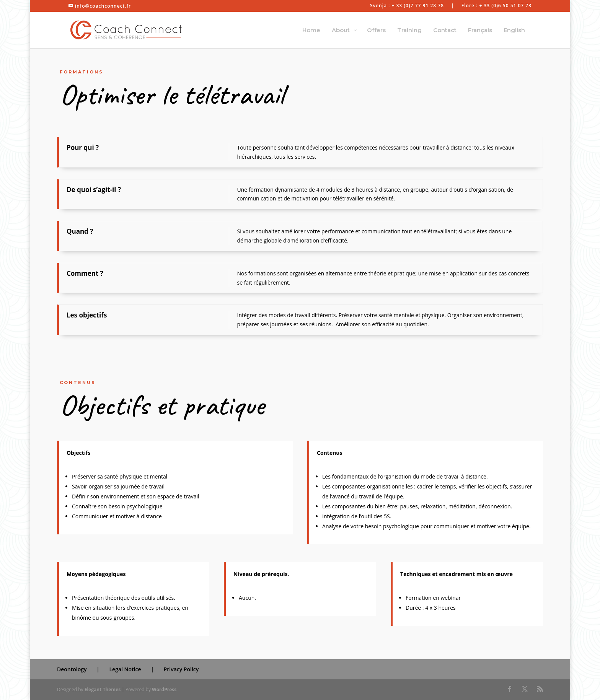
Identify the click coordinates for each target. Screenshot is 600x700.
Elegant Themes (103, 689)
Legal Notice (125, 669)
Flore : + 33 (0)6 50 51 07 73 (496, 6)
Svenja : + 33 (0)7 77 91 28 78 (407, 6)
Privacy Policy (181, 669)
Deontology (72, 669)
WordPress (164, 689)
